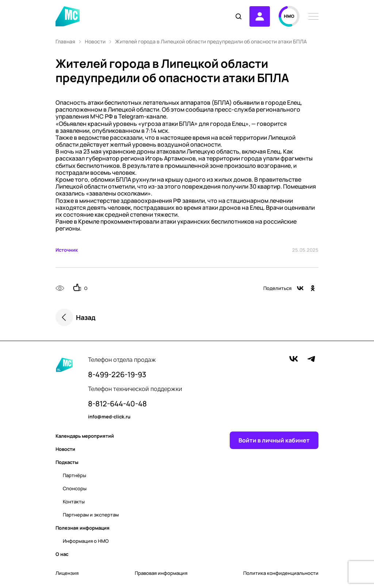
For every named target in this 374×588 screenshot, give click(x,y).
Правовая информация (161, 573)
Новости (95, 42)
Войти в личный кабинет (274, 440)
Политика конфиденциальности (281, 573)
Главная (65, 42)
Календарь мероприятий (85, 436)
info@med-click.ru (109, 417)
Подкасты (67, 462)
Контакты (74, 502)
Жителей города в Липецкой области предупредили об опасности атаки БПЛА (211, 42)
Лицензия (67, 573)
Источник (67, 250)
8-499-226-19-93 (117, 375)
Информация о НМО (86, 541)
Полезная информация (83, 528)
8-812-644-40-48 (117, 404)
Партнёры (75, 475)
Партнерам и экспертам (91, 515)
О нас (62, 554)
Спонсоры (75, 488)
